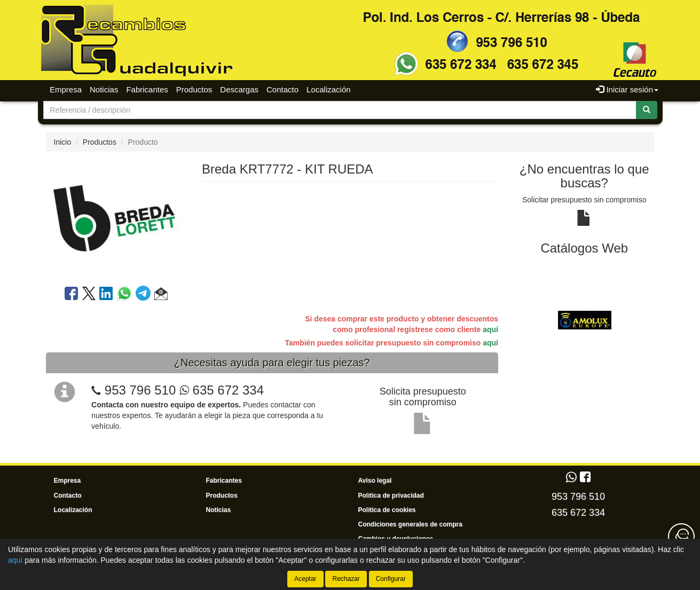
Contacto (282, 89)
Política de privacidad (391, 495)
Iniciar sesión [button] (627, 89)
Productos (194, 89)
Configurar (391, 579)
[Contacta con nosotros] (681, 537)
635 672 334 (222, 390)
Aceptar (305, 579)
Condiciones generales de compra (410, 524)
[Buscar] (647, 110)
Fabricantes (147, 89)
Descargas (239, 89)
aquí (490, 329)
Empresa (66, 89)
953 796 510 (140, 390)
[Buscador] (340, 110)
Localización (329, 89)
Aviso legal (375, 481)
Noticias (104, 89)
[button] (161, 295)
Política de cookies (387, 510)
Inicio (63, 142)
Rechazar (346, 579)
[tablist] (584, 320)
